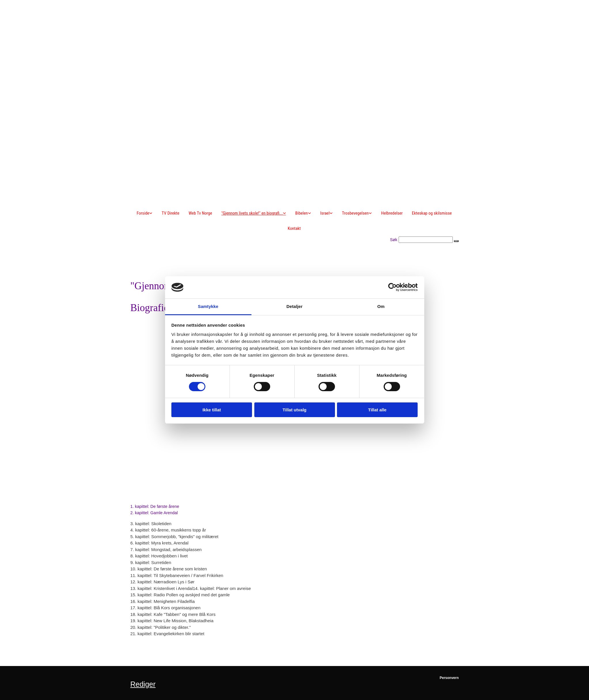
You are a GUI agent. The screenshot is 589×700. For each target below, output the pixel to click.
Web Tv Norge (200, 213)
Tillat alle (377, 410)
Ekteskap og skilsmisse (432, 213)
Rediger (143, 684)
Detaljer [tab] (295, 306)
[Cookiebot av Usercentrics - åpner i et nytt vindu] (392, 287)
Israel (325, 213)
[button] (456, 241)
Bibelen (302, 213)
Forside (143, 213)
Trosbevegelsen (355, 213)
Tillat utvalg (294, 410)
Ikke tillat (212, 410)
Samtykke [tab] (208, 306)
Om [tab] (381, 306)
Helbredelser (392, 213)
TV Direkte (170, 213)
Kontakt (294, 228)
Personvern (449, 678)
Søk (394, 240)
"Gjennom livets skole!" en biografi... (252, 213)
